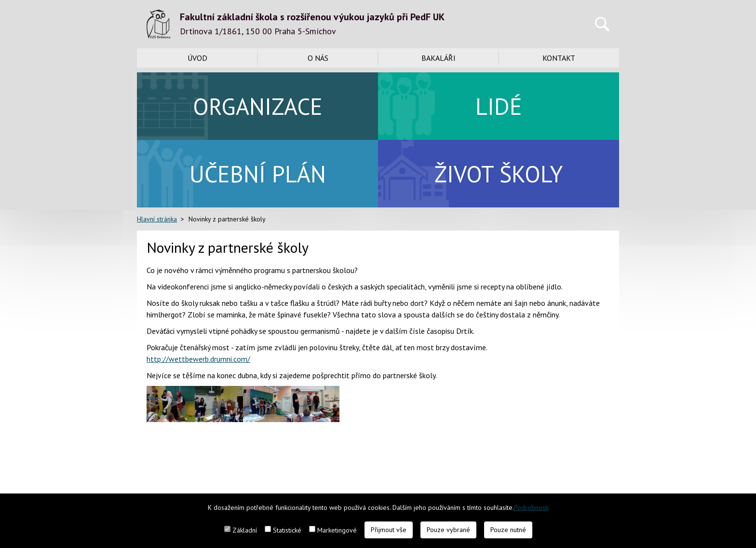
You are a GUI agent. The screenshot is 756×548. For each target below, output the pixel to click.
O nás (318, 58)
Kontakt (559, 58)
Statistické (287, 530)
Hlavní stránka (157, 219)
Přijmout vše (389, 530)
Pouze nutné (508, 530)
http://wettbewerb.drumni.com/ (198, 359)
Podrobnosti (531, 507)
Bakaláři (439, 58)
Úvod (197, 58)
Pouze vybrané (448, 530)
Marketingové (337, 530)
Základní (245, 530)
